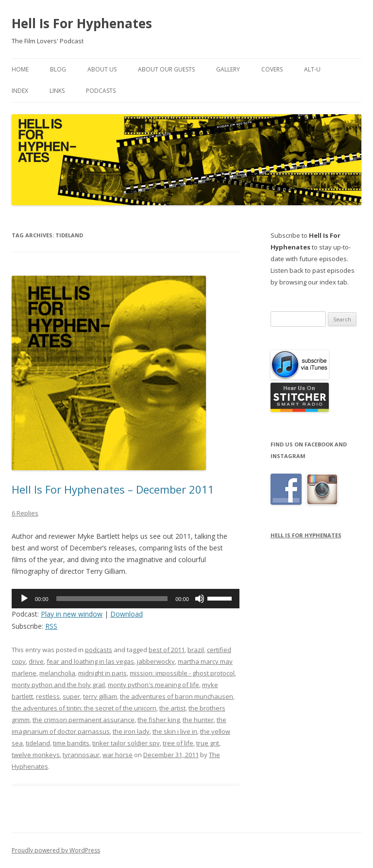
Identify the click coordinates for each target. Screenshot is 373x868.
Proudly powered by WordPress (56, 850)
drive (36, 661)
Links (57, 91)
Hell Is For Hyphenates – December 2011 (113, 489)
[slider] (112, 599)
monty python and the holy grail (58, 685)
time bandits (71, 743)
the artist (172, 708)
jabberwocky (156, 661)
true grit (208, 743)
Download (127, 614)
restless (48, 696)
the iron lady (131, 731)
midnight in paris (102, 673)
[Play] (24, 599)
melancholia (57, 673)
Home (20, 69)
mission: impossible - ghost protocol (182, 673)
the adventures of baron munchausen (177, 696)
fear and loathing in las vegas (90, 661)
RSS (51, 626)
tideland (38, 743)
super (71, 696)
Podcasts (101, 91)
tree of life (178, 743)
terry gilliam (100, 696)
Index (20, 91)
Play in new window (72, 614)
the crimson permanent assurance (84, 720)
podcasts (99, 650)
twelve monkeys (36, 755)
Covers (272, 69)
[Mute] (200, 599)
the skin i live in (175, 731)
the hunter (198, 720)
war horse (118, 755)
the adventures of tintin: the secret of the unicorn (84, 708)
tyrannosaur (81, 755)
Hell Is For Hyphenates (82, 23)
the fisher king (159, 720)
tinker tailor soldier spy (126, 743)
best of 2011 (167, 650)
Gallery (228, 69)
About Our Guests (166, 69)
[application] (126, 599)
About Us (102, 69)
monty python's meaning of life (153, 685)
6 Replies (25, 513)
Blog (58, 69)
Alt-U (312, 69)
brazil (196, 650)
